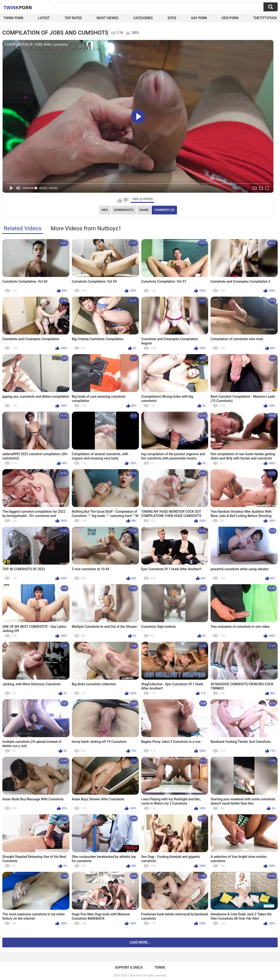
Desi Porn (230, 18)
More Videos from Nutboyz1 (86, 228)
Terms (160, 967)
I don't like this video (126, 200)
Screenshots (124, 210)
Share (144, 210)
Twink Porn (13, 18)
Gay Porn (199, 18)
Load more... (140, 942)
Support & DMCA (129, 967)
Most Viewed (108, 18)
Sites (172, 18)
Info (105, 210)
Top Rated (73, 18)
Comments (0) (164, 210)
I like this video (120, 200)
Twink (18, 7)
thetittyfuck (265, 18)
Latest (44, 18)
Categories (143, 18)
